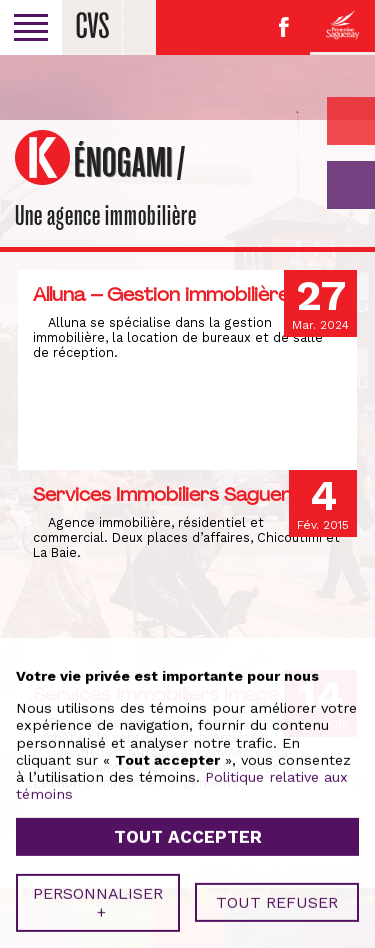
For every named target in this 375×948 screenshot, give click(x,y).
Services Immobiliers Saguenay (173, 494)
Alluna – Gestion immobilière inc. (178, 294)
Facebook (284, 27)
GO (351, 185)
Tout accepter (188, 820)
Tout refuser (277, 885)
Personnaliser (98, 885)
